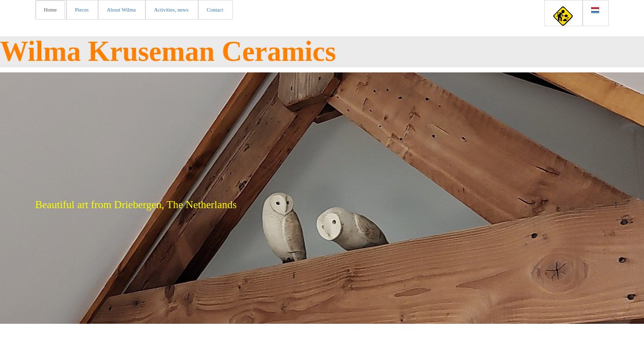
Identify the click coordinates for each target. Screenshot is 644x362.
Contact (215, 10)
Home (50, 10)
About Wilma (121, 10)
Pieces (82, 10)
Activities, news (171, 10)
